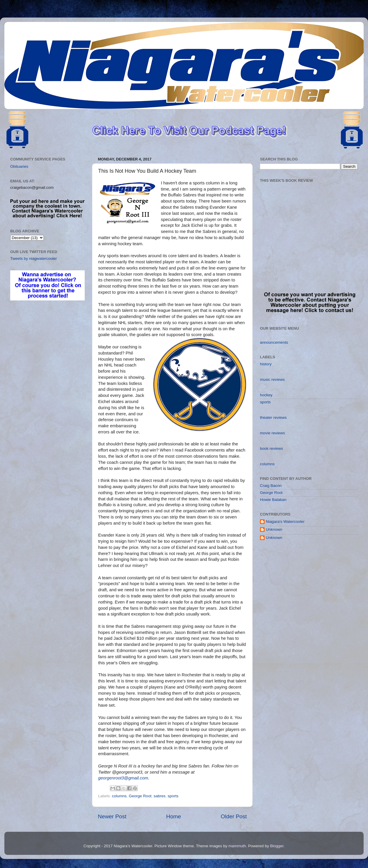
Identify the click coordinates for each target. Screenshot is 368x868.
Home (173, 816)
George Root (140, 796)
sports (173, 796)
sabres (160, 796)
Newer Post (112, 816)
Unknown (274, 529)
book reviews (271, 448)
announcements (274, 342)
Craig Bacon (271, 486)
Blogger (277, 846)
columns (119, 796)
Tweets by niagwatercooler (34, 259)
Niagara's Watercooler (285, 522)
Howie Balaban (273, 500)
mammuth (237, 846)
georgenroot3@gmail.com (123, 778)
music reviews (272, 379)
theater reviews (273, 417)
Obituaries (19, 166)
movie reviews (272, 433)
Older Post (234, 816)
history (266, 364)
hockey (266, 395)
